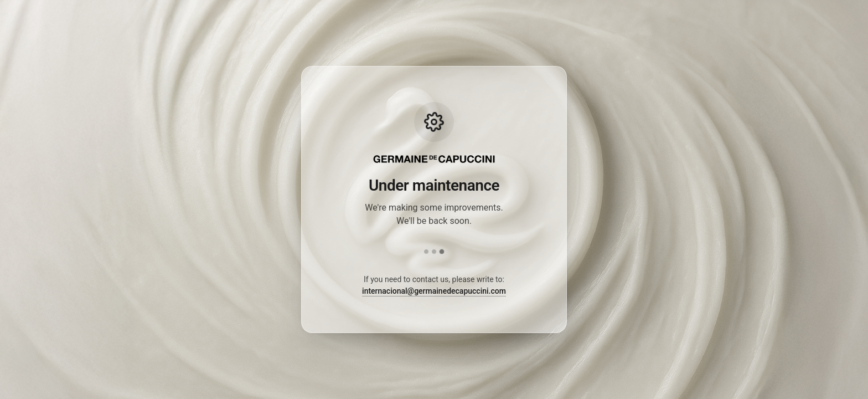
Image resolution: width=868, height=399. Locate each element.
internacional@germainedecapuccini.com (434, 291)
